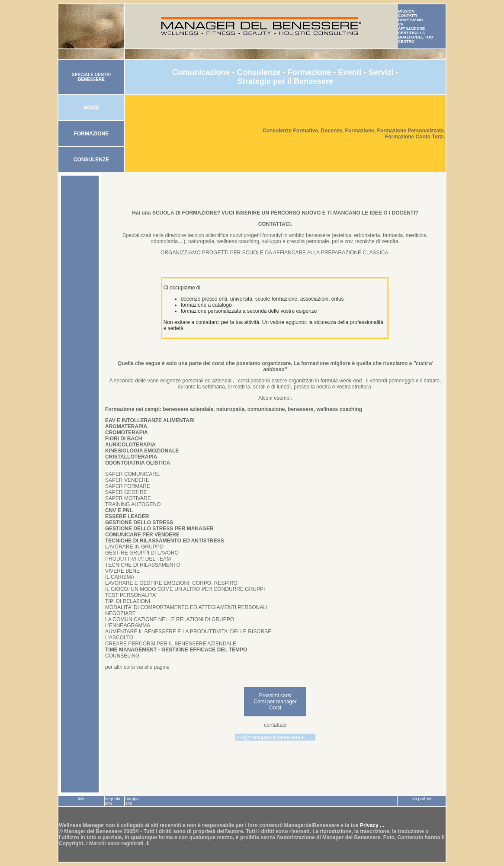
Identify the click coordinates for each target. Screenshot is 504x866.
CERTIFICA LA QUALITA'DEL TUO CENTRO (416, 37)
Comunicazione (201, 72)
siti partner (422, 799)
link (81, 799)
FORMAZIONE (91, 134)
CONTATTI (408, 16)
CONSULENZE (91, 160)
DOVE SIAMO (411, 20)
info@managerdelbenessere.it (270, 737)
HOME (91, 108)
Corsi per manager (275, 702)
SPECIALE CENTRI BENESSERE (91, 77)
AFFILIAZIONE (411, 29)
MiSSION (406, 11)
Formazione (309, 72)
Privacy (370, 825)
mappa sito (132, 801)
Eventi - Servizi (367, 72)
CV (401, 24)
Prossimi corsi (275, 696)
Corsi (275, 708)
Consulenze (258, 72)
